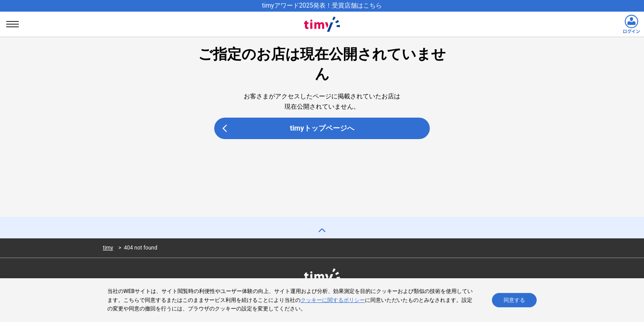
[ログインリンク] (631, 24)
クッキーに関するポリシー (333, 300)
